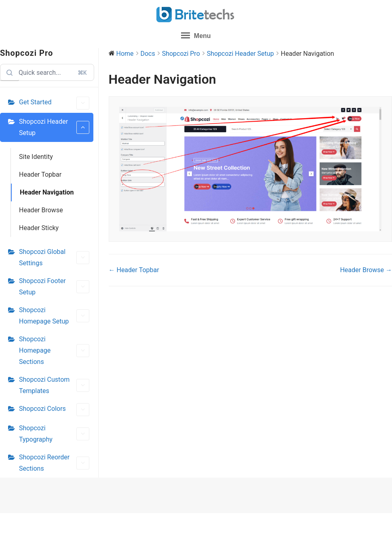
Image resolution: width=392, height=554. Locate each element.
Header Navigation (47, 192)
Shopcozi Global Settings (54, 257)
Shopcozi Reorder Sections (54, 463)
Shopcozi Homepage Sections (54, 350)
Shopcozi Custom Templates (54, 385)
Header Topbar (40, 174)
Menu (196, 35)
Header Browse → (366, 270)
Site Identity (36, 157)
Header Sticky (39, 228)
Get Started (54, 103)
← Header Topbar (134, 270)
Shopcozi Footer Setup (54, 287)
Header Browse (41, 210)
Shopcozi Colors (54, 410)
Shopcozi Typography (54, 434)
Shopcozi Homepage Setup (54, 316)
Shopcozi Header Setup (54, 127)
